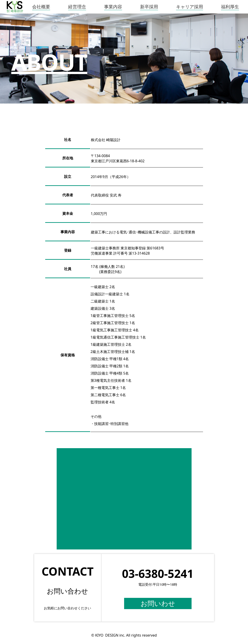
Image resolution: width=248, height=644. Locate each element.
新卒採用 (149, 7)
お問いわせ (158, 603)
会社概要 (41, 7)
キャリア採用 (190, 7)
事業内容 (113, 7)
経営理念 (77, 7)
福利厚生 (230, 7)
